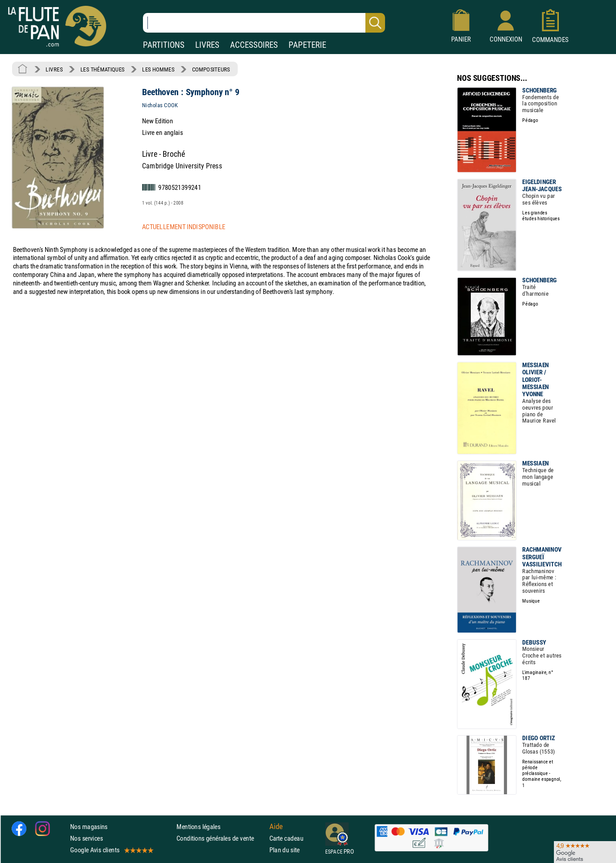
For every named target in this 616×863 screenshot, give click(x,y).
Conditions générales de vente (221, 839)
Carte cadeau (286, 839)
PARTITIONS (164, 45)
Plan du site (285, 850)
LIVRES (207, 45)
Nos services (86, 839)
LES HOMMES (158, 69)
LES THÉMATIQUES (103, 69)
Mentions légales (198, 827)
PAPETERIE (307, 45)
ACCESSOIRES (254, 45)
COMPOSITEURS (211, 69)
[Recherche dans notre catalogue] (264, 23)
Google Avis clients (111, 850)
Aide (276, 827)
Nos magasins (89, 827)
